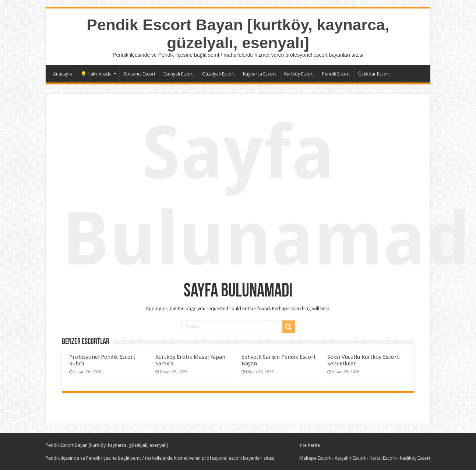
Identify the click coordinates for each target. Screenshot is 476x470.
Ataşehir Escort (350, 458)
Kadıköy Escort (415, 458)
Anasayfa (63, 74)
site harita (310, 445)
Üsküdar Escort (374, 74)
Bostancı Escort (139, 74)
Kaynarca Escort (260, 74)
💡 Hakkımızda (96, 74)
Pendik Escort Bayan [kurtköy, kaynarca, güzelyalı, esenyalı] (238, 34)
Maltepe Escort (315, 458)
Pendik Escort (336, 74)
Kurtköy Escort (299, 74)
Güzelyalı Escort (218, 74)
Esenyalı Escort (179, 74)
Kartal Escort (383, 458)
